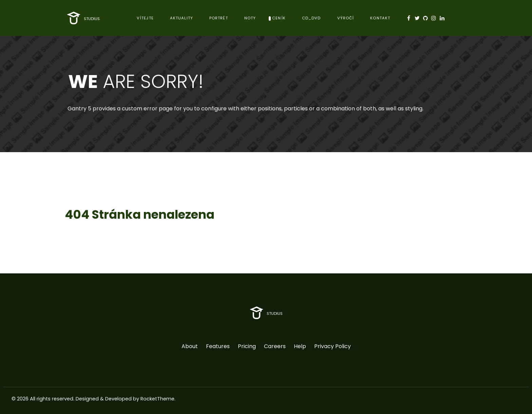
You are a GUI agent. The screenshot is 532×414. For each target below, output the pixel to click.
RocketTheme (157, 399)
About (190, 346)
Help (300, 346)
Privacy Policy (332, 346)
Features (218, 346)
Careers (275, 346)
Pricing (247, 346)
